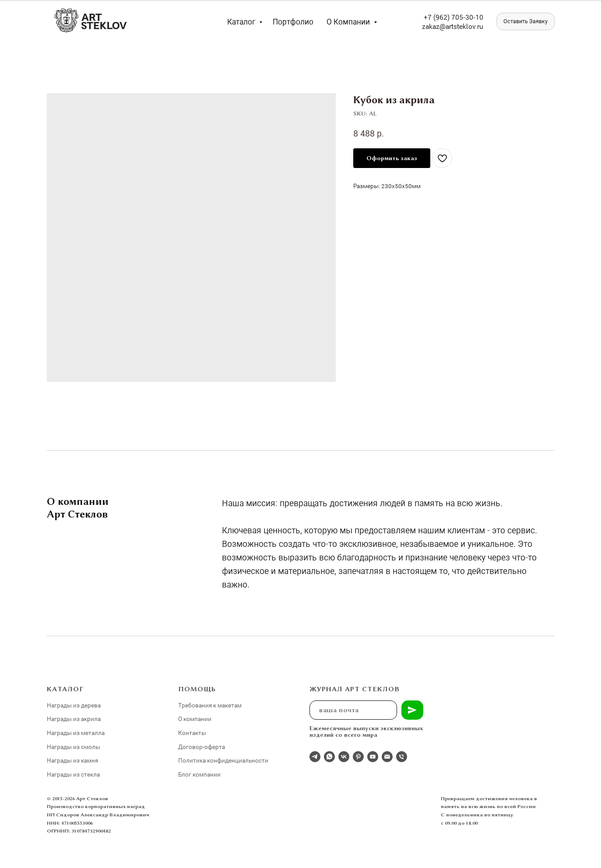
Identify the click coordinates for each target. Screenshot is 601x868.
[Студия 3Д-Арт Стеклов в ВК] (344, 757)
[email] (387, 757)
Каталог (242, 21)
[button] (525, 21)
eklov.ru (471, 26)
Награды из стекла (73, 774)
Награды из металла (76, 733)
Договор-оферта (202, 747)
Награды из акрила (74, 719)
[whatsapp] (329, 757)
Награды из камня (72, 760)
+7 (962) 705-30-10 (453, 17)
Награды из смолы (74, 747)
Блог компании (199, 774)
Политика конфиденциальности (223, 760)
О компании (349, 21)
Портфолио (293, 21)
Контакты (192, 733)
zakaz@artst (441, 26)
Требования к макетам (210, 705)
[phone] (402, 757)
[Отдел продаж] (315, 757)
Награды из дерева (74, 705)
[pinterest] (358, 757)
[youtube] (373, 757)
